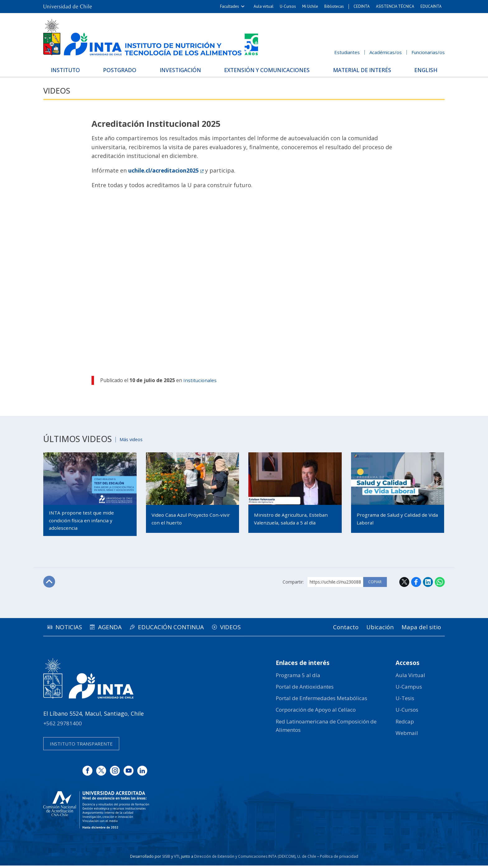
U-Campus (409, 689)
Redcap (405, 724)
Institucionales (200, 381)
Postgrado (121, 70)
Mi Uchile (310, 6)
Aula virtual (264, 6)
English (423, 70)
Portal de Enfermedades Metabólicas (321, 701)
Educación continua (182, 629)
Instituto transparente (81, 746)
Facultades (230, 6)
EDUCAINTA (431, 6)
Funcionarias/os (428, 52)
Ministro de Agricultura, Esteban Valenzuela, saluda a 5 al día (292, 519)
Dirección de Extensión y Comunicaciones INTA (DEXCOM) (245, 859)
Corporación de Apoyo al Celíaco (316, 712)
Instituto (68, 70)
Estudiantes (347, 52)
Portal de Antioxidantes (305, 689)
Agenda (117, 629)
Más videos (134, 439)
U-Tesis (405, 701)
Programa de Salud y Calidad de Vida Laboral (394, 519)
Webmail (407, 735)
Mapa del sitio (420, 629)
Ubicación (376, 629)
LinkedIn (428, 584)
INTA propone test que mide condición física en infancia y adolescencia (83, 521)
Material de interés (361, 70)
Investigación (179, 70)
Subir (50, 584)
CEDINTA (362, 6)
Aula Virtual (410, 678)
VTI (177, 859)
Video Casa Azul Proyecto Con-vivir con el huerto (188, 519)
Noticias (71, 629)
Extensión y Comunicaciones (266, 70)
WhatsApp (440, 584)
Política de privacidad (339, 859)
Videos (58, 90)
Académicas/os (386, 52)
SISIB (166, 859)
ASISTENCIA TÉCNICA (395, 6)
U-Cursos (288, 6)
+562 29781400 (63, 726)
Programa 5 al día (298, 678)
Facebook (416, 584)
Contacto (339, 629)
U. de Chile (307, 859)
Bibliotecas (334, 6)
